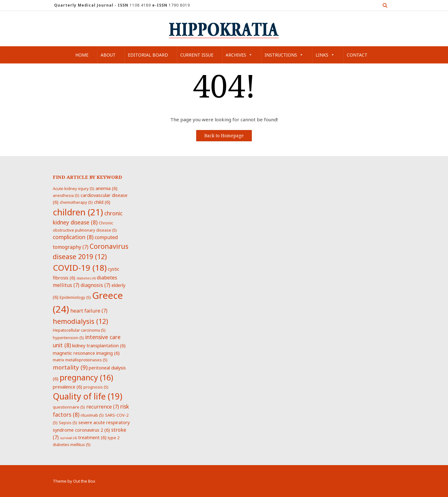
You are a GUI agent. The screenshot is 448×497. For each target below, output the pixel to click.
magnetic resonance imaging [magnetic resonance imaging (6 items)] (86, 353)
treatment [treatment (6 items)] (92, 437)
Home (82, 55)
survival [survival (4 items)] (68, 438)
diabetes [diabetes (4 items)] (86, 278)
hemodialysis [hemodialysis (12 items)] (80, 321)
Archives (239, 55)
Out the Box (84, 481)
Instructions (284, 55)
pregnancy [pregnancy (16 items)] (86, 377)
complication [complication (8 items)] (73, 237)
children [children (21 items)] (78, 212)
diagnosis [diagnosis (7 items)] (95, 285)
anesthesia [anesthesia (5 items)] (66, 195)
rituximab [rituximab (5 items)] (92, 415)
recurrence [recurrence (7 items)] (103, 407)
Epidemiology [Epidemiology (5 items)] (75, 297)
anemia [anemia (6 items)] (107, 188)
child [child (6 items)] (102, 202)
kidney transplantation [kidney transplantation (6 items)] (99, 345)
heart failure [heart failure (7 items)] (89, 311)
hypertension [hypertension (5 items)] (68, 338)
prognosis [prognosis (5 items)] (96, 387)
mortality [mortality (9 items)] (70, 367)
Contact (357, 55)
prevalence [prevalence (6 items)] (67, 387)
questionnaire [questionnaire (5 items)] (69, 407)
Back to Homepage (224, 136)
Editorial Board (148, 55)
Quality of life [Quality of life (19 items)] (87, 396)
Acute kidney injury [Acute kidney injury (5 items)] (74, 188)
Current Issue (197, 55)
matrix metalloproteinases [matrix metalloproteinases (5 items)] (80, 360)
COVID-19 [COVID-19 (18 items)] (80, 268)
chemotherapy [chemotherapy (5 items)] (76, 202)
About (108, 55)
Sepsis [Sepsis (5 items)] (68, 423)
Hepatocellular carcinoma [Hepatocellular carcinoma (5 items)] (79, 330)
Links (325, 55)
